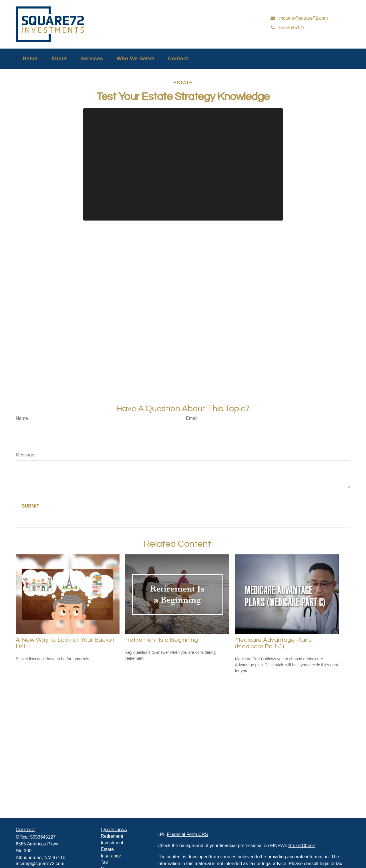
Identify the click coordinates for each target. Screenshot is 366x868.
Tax (105, 862)
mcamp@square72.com (40, 864)
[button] (30, 59)
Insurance (111, 856)
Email (192, 418)
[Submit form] (30, 506)
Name (22, 418)
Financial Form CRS (187, 834)
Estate (107, 849)
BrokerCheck (301, 846)
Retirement (112, 836)
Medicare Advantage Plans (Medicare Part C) (273, 643)
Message (25, 455)
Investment (112, 843)
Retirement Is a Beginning (162, 640)
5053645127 (43, 837)
